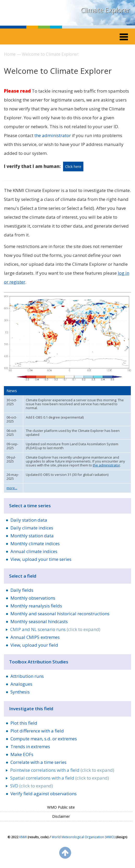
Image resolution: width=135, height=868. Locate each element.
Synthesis (20, 692)
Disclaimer (61, 816)
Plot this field (24, 723)
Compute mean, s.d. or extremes (44, 739)
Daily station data (29, 520)
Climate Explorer (105, 10)
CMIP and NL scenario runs (38, 629)
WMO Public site (61, 807)
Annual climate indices (34, 551)
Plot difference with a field (37, 731)
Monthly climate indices (35, 543)
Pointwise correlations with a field (45, 770)
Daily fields (22, 590)
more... (12, 488)
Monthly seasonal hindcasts (39, 621)
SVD (14, 786)
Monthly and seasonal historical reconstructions (60, 614)
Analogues (21, 684)
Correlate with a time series (38, 762)
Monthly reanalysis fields (36, 606)
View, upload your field (34, 645)
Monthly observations (33, 598)
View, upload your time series (41, 559)
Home (10, 54)
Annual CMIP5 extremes (35, 637)
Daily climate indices (32, 528)
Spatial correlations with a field (42, 778)
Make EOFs (22, 754)
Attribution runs (27, 676)
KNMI (23, 837)
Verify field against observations (44, 794)
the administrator (53, 135)
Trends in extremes (30, 746)
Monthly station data (32, 536)
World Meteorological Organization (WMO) (83, 837)
